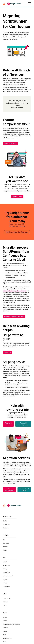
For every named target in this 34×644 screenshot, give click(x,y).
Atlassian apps (7, 516)
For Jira (5, 521)
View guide (7, 352)
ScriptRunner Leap (7, 638)
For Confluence (7, 524)
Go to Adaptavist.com (9, 490)
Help (4, 557)
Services (5, 583)
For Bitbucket (6, 528)
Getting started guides (8, 576)
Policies (5, 631)
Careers (5, 617)
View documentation (10, 143)
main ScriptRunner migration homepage (14, 291)
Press (4, 635)
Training (5, 569)
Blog (4, 540)
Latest (5, 594)
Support (5, 562)
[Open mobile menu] (29, 4)
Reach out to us (17, 197)
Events (5, 605)
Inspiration (6, 535)
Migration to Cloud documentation (14, 317)
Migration (5, 580)
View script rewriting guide (23, 424)
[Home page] (14, 4)
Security (5, 642)
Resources (5, 547)
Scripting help (6, 573)
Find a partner (6, 587)
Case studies (6, 543)
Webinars (5, 602)
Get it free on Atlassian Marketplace (17, 232)
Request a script (8, 424)
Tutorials (5, 550)
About (5, 613)
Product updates (7, 598)
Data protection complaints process (11, 624)
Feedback (5, 628)
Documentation (7, 566)
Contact (5, 621)
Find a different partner (24, 490)
